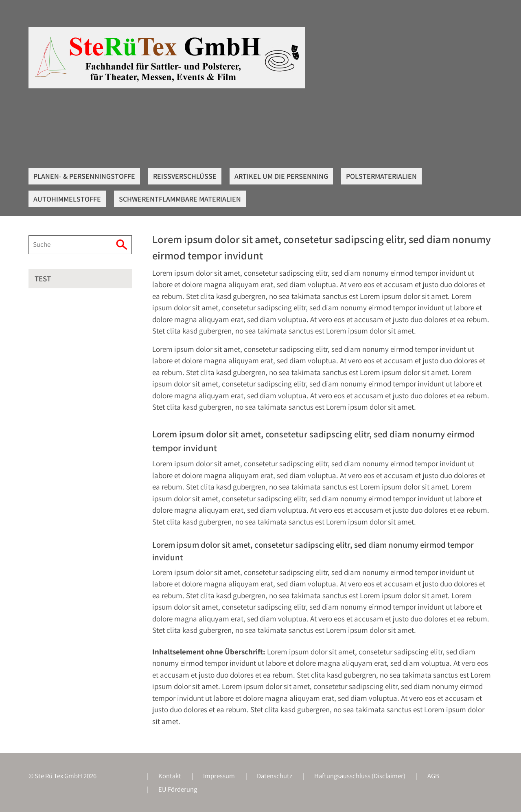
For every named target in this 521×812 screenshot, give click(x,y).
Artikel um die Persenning (281, 176)
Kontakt (170, 776)
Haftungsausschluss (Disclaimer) (360, 776)
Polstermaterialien (381, 176)
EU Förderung (178, 789)
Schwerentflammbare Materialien (180, 199)
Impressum (219, 776)
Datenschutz (275, 776)
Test (43, 279)
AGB (433, 776)
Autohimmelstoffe (67, 199)
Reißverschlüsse (185, 176)
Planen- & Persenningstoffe (84, 176)
